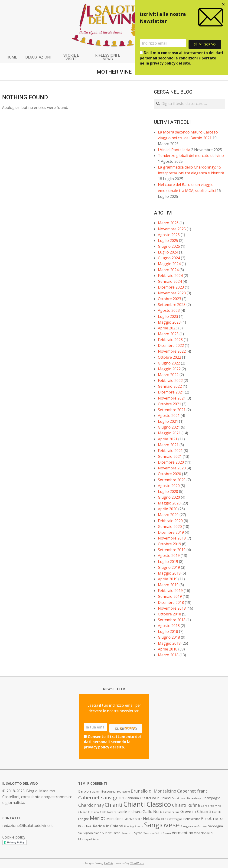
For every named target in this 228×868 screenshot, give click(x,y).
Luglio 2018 (168, 631)
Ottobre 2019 (169, 544)
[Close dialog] (223, 5)
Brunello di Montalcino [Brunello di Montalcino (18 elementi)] (153, 791)
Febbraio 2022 (170, 380)
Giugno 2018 (169, 637)
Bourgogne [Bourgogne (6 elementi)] (123, 792)
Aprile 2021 (168, 439)
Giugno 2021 (169, 427)
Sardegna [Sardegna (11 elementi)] (215, 826)
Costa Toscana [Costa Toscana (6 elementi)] (108, 812)
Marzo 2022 (168, 375)
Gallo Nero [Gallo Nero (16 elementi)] (152, 811)
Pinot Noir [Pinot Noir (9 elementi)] (85, 826)
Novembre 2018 (172, 608)
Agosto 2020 (169, 486)
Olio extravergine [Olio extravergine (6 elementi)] (172, 819)
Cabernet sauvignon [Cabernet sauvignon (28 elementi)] (101, 797)
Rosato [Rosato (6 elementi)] (139, 826)
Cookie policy (14, 837)
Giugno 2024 (169, 258)
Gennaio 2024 (170, 281)
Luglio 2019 (168, 562)
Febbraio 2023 (170, 340)
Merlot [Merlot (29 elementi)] (98, 818)
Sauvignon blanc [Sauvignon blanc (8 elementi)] (90, 833)
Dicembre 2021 (171, 392)
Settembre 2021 (172, 410)
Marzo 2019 (168, 585)
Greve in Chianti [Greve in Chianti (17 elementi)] (196, 811)
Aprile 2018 (168, 649)
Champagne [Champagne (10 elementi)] (212, 798)
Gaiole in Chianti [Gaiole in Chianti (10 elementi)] (130, 812)
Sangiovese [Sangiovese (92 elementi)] (162, 825)
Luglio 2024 (168, 252)
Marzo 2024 (168, 270)
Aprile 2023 (168, 328)
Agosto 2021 (169, 416)
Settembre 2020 (172, 480)
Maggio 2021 (169, 433)
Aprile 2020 (168, 509)
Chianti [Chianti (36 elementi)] (114, 805)
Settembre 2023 (172, 305)
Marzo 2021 (168, 445)
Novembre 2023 (172, 293)
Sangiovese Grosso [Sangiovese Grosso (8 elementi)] (194, 826)
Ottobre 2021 (169, 404)
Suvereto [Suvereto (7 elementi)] (127, 833)
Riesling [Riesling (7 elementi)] (129, 826)
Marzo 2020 (168, 515)
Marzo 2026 (168, 223)
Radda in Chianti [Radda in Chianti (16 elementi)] (108, 826)
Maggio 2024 (169, 264)
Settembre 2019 (172, 550)
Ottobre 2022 (169, 357)
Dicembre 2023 (171, 287)
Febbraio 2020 (170, 521)
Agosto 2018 (169, 626)
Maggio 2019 (169, 573)
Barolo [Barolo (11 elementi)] (83, 791)
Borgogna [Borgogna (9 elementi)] (109, 791)
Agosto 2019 (169, 556)
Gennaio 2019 (170, 596)
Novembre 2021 (172, 398)
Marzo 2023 (168, 334)
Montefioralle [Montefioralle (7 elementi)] (133, 819)
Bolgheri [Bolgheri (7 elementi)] (95, 792)
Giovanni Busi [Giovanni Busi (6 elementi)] (171, 812)
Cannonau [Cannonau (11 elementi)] (133, 798)
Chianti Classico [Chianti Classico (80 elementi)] (147, 804)
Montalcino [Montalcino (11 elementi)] (115, 819)
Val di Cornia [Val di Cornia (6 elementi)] (163, 833)
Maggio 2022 (169, 369)
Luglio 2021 (168, 421)
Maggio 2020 (169, 503)
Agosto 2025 (169, 235)
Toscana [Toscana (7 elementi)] (149, 833)
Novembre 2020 (172, 468)
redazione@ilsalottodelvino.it (28, 826)
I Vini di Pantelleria (174, 150)
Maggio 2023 (169, 322)
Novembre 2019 (172, 538)
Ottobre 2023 (169, 299)
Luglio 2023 (168, 316)
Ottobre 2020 (169, 474)
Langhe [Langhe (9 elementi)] (84, 819)
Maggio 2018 (169, 643)
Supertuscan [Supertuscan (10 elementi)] (111, 833)
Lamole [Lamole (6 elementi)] (217, 812)
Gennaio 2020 (170, 527)
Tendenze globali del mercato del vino (191, 156)
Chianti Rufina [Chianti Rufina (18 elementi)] (186, 805)
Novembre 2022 (172, 351)
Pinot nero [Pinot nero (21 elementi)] (212, 818)
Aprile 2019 (168, 579)
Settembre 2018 (172, 620)
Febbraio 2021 (170, 451)
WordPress (137, 863)
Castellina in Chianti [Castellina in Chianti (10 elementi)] (156, 798)
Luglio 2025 (168, 241)
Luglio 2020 (168, 491)
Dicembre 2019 (171, 532)
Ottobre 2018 (169, 614)
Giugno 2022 (169, 363)
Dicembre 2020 (171, 462)
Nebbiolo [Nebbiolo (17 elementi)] (152, 818)
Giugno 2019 (169, 567)
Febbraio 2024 (170, 276)
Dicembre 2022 (171, 345)
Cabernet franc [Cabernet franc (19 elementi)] (192, 791)
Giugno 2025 (169, 246)
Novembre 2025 (172, 229)
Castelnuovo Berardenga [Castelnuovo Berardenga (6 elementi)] (187, 798)
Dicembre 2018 (171, 602)
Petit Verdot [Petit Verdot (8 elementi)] (192, 819)
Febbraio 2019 (170, 591)
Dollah (108, 863)
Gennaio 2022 (170, 386)
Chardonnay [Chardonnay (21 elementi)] (91, 805)
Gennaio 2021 (170, 456)
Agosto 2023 (169, 310)
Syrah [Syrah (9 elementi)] (138, 833)
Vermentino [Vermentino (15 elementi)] (182, 833)
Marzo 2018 (168, 655)
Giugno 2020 (169, 497)
